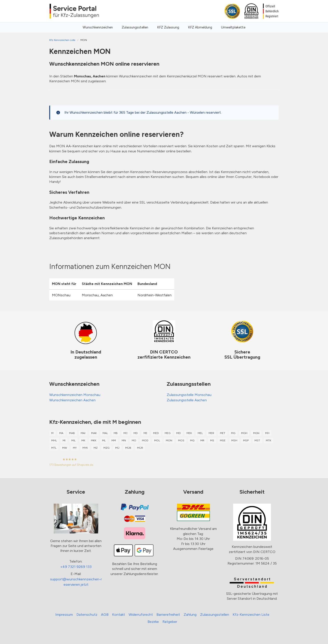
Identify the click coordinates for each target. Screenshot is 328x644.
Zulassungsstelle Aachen (187, 400)
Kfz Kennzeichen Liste (62, 40)
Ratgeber (170, 622)
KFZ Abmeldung (200, 27)
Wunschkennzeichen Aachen (72, 400)
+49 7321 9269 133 (76, 567)
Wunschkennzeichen (98, 27)
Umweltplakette (233, 27)
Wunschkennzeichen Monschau (75, 395)
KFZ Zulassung (168, 27)
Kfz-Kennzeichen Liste (251, 615)
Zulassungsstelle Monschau (189, 395)
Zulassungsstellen (135, 27)
